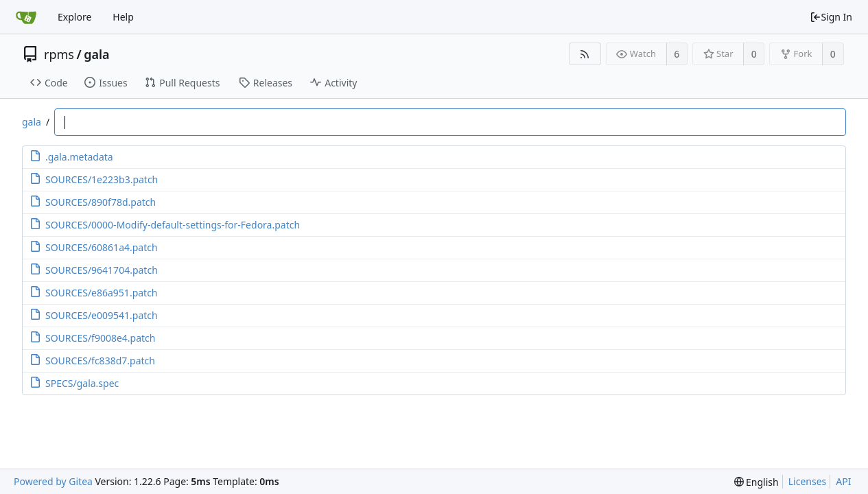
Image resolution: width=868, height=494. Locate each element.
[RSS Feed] (585, 54)
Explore (74, 17)
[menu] (756, 482)
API (843, 481)
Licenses (808, 481)
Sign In (831, 17)
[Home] (26, 17)
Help (123, 17)
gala (96, 54)
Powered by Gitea (53, 481)
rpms (59, 54)
